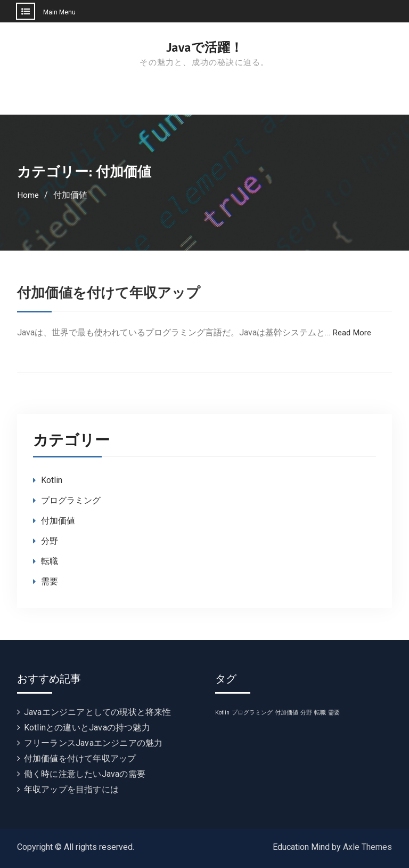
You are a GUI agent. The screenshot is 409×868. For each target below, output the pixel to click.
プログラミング (71, 500)
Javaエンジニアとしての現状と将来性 (98, 712)
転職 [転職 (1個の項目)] (320, 713)
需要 (50, 581)
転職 (50, 561)
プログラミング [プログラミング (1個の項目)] (252, 713)
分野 (50, 541)
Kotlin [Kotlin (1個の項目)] (222, 713)
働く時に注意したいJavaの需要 (85, 774)
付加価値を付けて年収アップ (116, 293)
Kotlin (52, 480)
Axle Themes (367, 847)
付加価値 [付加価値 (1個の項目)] (287, 713)
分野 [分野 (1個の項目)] (306, 713)
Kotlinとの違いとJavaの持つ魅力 (87, 728)
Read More (353, 332)
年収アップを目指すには (71, 789)
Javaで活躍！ (204, 47)
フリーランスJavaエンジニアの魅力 (93, 743)
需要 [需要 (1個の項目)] (334, 713)
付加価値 (58, 521)
